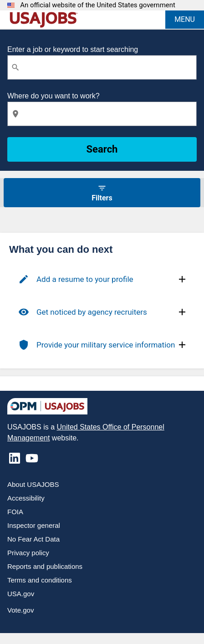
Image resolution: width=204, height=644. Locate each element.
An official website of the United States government (98, 5)
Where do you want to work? (54, 96)
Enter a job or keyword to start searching (73, 49)
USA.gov (21, 594)
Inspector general (34, 525)
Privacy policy (28, 553)
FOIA (15, 512)
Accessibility (26, 498)
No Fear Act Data (33, 539)
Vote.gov (20, 610)
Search (102, 149)
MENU (185, 19)
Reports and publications (45, 566)
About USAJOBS (33, 484)
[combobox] (102, 67)
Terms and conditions (40, 580)
